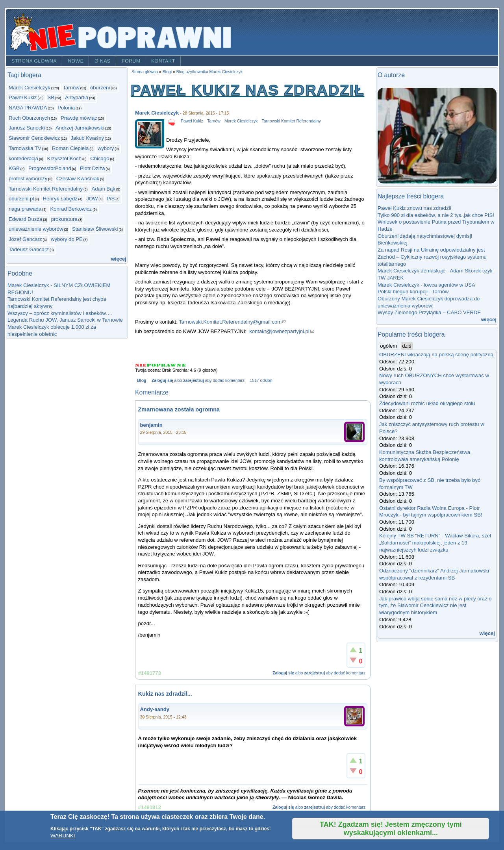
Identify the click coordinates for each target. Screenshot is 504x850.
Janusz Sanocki (27, 128)
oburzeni (100, 88)
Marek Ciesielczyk (30, 88)
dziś (407, 346)
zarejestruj (193, 381)
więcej (119, 259)
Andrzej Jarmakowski (80, 128)
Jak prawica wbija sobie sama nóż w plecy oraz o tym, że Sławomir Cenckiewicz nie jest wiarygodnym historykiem (435, 606)
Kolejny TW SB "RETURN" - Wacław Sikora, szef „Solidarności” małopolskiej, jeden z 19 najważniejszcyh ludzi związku (435, 543)
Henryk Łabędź (60, 199)
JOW (92, 199)
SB (51, 97)
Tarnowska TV (25, 148)
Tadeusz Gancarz (29, 249)
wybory (106, 148)
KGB (14, 168)
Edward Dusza (25, 219)
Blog (142, 381)
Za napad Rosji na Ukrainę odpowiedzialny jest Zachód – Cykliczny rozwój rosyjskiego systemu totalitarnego (432, 257)
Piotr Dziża (92, 168)
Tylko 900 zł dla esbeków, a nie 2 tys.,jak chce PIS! (436, 215)
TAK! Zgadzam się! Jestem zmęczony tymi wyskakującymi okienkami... (391, 829)
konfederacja (23, 158)
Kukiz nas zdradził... (165, 694)
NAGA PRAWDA (28, 108)
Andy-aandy (155, 709)
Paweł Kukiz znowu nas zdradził (414, 208)
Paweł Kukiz (23, 97)
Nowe (76, 61)
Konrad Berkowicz (71, 209)
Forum (131, 61)
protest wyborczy (28, 179)
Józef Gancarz (25, 239)
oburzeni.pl (21, 199)
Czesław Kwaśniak (78, 179)
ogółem (389, 346)
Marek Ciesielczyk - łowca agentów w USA (426, 285)
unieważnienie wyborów (36, 229)
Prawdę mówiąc (79, 118)
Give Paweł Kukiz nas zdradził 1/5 (141, 365)
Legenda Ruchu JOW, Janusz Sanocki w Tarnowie (65, 320)
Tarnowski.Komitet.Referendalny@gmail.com (233, 322)
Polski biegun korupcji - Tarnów (413, 292)
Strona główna (34, 61)
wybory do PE (67, 239)
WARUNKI (63, 836)
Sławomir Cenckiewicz (34, 138)
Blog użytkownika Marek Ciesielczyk (209, 72)
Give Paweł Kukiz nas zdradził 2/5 (152, 365)
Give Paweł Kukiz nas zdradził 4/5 (171, 365)
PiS (111, 199)
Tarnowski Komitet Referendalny (46, 189)
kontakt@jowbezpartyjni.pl (282, 331)
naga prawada (25, 209)
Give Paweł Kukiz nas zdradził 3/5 (161, 365)
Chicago (100, 158)
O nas (103, 61)
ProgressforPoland (50, 168)
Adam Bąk (103, 189)
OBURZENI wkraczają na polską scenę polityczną (436, 355)
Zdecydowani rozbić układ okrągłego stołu (427, 403)
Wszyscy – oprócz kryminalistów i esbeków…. (60, 313)
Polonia (66, 108)
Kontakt (163, 61)
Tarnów (71, 88)
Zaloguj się (162, 381)
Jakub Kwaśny (88, 138)
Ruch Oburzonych (29, 118)
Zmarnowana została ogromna (179, 409)
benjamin (151, 425)
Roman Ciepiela (70, 148)
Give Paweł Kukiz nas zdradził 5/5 (181, 365)
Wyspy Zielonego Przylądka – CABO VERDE (429, 312)
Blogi (167, 72)
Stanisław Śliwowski (95, 229)
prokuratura (64, 219)
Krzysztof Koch (64, 158)
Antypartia (77, 97)
